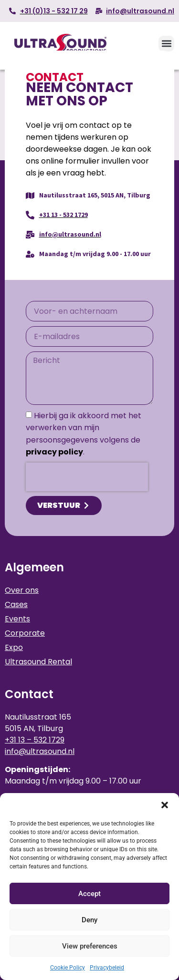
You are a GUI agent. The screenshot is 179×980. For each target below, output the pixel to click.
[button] (165, 805)
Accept (89, 894)
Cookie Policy (68, 968)
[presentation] (87, 477)
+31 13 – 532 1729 (35, 740)
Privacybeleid (107, 968)
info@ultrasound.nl (40, 751)
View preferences (90, 946)
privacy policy (54, 452)
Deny (89, 920)
